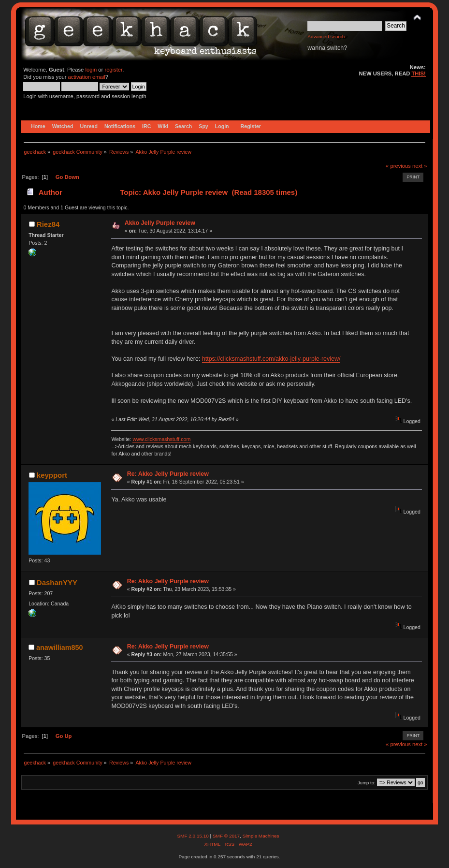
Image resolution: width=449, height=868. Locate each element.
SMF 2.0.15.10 (193, 836)
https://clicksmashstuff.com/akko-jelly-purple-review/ (271, 359)
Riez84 (48, 224)
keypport (52, 475)
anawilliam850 (59, 647)
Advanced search (326, 37)
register (113, 70)
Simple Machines (261, 836)
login (91, 70)
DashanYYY (57, 582)
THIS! (418, 74)
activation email (87, 77)
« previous (398, 166)
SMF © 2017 (226, 836)
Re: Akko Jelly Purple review (168, 474)
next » (420, 166)
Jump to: (367, 783)
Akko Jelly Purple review (160, 223)
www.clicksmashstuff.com (161, 439)
